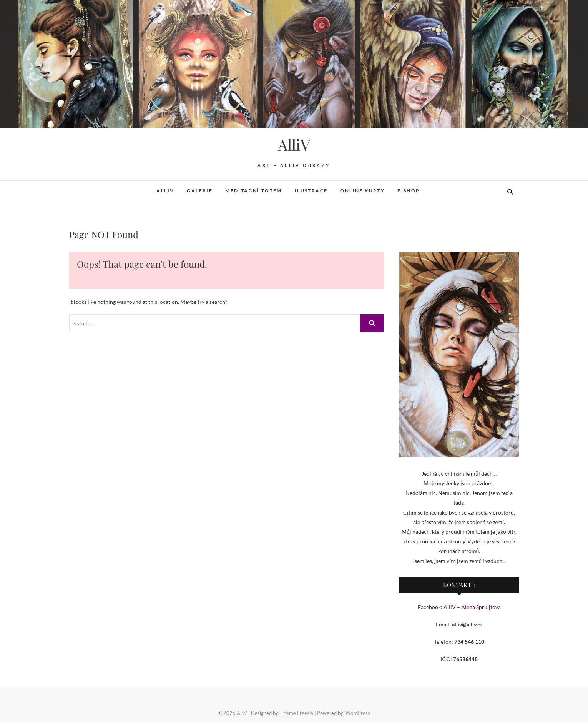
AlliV (294, 145)
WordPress (358, 713)
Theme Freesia (297, 713)
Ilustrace (311, 191)
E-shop (409, 191)
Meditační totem (254, 191)
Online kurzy (362, 191)
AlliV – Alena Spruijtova (472, 607)
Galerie (200, 191)
